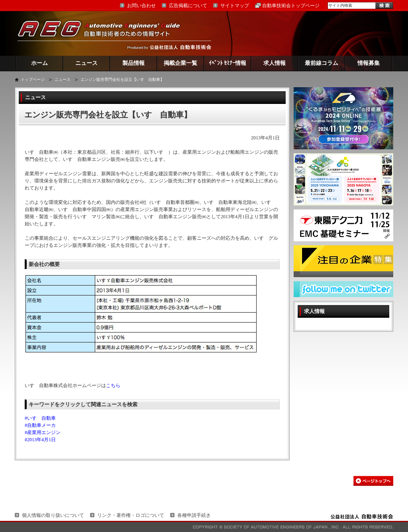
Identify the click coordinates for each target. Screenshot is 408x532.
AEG (104, 33)
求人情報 (275, 63)
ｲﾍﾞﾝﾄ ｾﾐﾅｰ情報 (228, 63)
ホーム (39, 63)
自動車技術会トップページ (291, 6)
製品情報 (133, 63)
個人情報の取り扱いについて (53, 515)
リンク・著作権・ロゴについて (131, 515)
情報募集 (369, 63)
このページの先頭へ (373, 481)
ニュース (86, 63)
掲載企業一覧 (180, 63)
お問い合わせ (141, 6)
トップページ (33, 79)
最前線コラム (322, 63)
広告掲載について (188, 6)
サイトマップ (235, 6)
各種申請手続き (194, 515)
